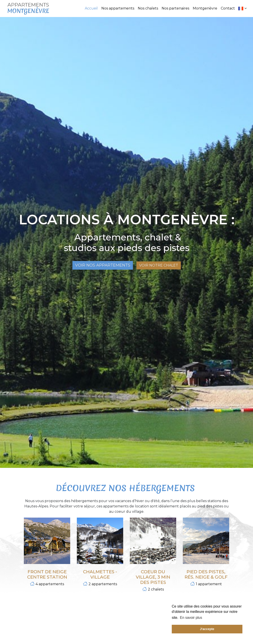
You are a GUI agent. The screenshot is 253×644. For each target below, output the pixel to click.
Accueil (91, 8)
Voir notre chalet (159, 265)
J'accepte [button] (207, 629)
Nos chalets (148, 8)
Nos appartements (118, 8)
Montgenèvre (205, 8)
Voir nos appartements (103, 265)
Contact (228, 8)
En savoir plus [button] (191, 618)
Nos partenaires (175, 8)
